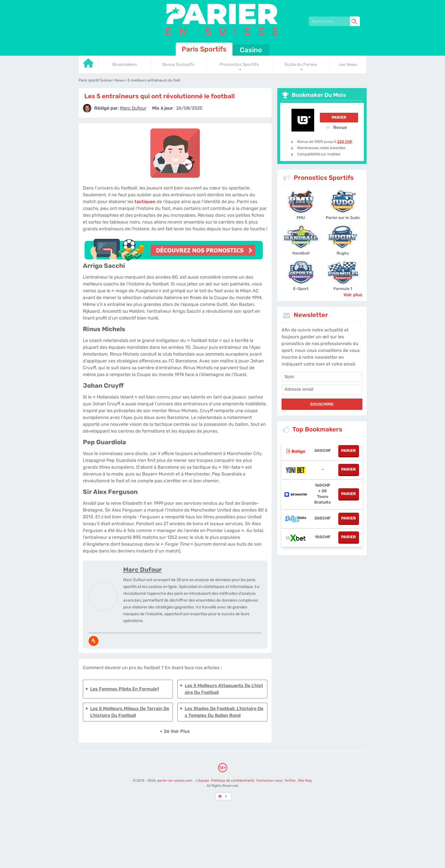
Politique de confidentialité (233, 781)
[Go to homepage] (89, 65)
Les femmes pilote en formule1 (125, 689)
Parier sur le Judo (343, 218)
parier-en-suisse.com (175, 781)
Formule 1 (343, 289)
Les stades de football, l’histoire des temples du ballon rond (224, 712)
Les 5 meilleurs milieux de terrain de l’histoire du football (130, 712)
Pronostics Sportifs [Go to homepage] (239, 64)
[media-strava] (94, 641)
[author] (87, 108)
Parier (339, 117)
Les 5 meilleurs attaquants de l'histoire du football (224, 689)
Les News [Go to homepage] (348, 64)
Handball (301, 253)
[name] (322, 377)
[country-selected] (220, 796)
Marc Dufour (142, 570)
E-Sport (301, 289)
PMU (301, 218)
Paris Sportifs (204, 49)
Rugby (343, 253)
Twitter (290, 781)
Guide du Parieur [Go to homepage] (301, 64)
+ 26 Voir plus (175, 731)
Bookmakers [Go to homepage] (125, 64)
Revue (336, 127)
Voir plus (353, 295)
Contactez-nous (269, 781)
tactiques (145, 202)
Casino (251, 50)
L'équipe (202, 781)
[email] (322, 389)
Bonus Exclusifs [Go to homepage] (178, 64)
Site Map (305, 781)
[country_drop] (227, 796)
